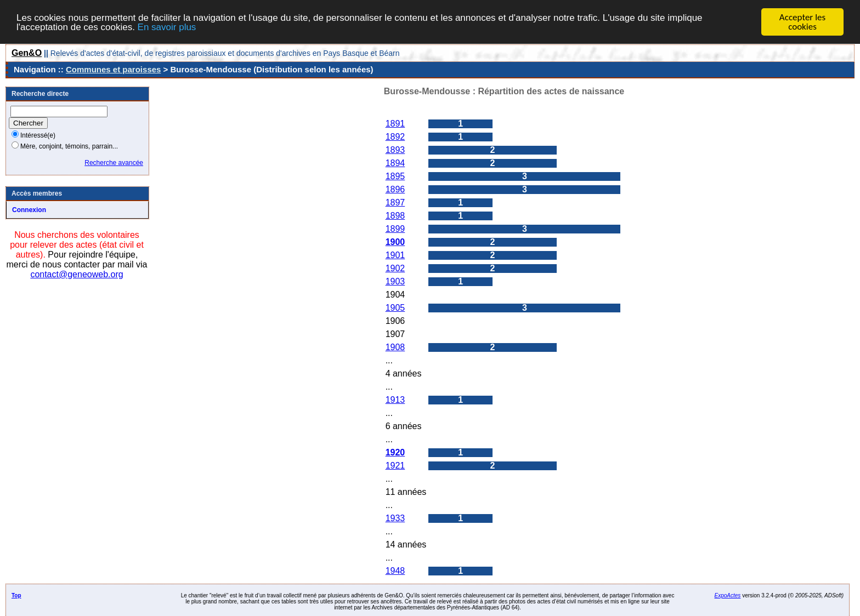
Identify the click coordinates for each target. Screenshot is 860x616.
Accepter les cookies (802, 22)
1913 (395, 400)
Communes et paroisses (113, 69)
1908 (395, 347)
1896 (395, 189)
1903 (395, 281)
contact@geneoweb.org (77, 274)
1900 (395, 242)
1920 (395, 452)
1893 (395, 150)
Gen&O (27, 53)
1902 (395, 268)
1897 (395, 203)
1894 (395, 163)
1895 (395, 176)
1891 (395, 124)
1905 (395, 308)
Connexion (29, 210)
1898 (395, 216)
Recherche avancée (114, 163)
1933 (395, 518)
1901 (395, 255)
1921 (395, 466)
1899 (395, 229)
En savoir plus (167, 27)
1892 (395, 137)
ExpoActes (728, 595)
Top (16, 595)
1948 (395, 571)
